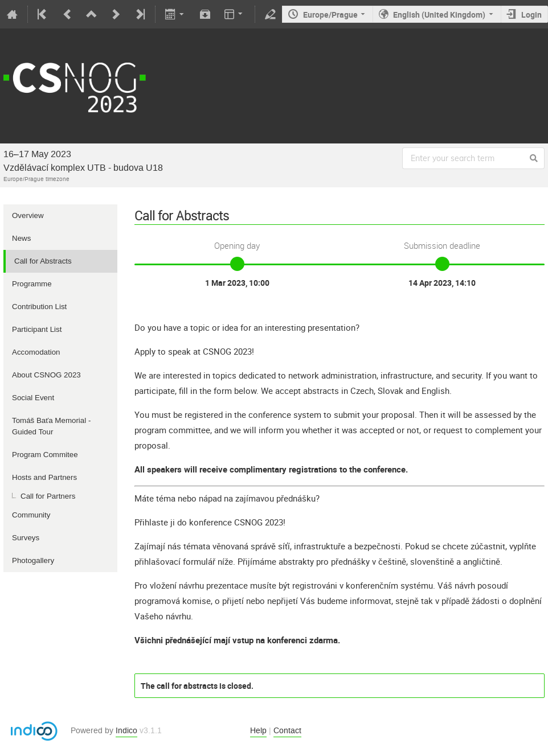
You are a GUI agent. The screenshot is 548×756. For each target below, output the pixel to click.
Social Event (33, 398)
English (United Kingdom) (439, 15)
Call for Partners (48, 496)
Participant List (37, 329)
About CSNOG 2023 (46, 375)
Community (31, 515)
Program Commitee (45, 455)
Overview (28, 215)
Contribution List (39, 307)
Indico (126, 731)
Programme (32, 284)
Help (258, 731)
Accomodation (36, 352)
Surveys (26, 538)
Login (531, 15)
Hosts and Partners (44, 477)
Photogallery (33, 560)
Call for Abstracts (43, 261)
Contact (287, 731)
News (21, 238)
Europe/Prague (330, 15)
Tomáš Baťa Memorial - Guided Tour (51, 426)
